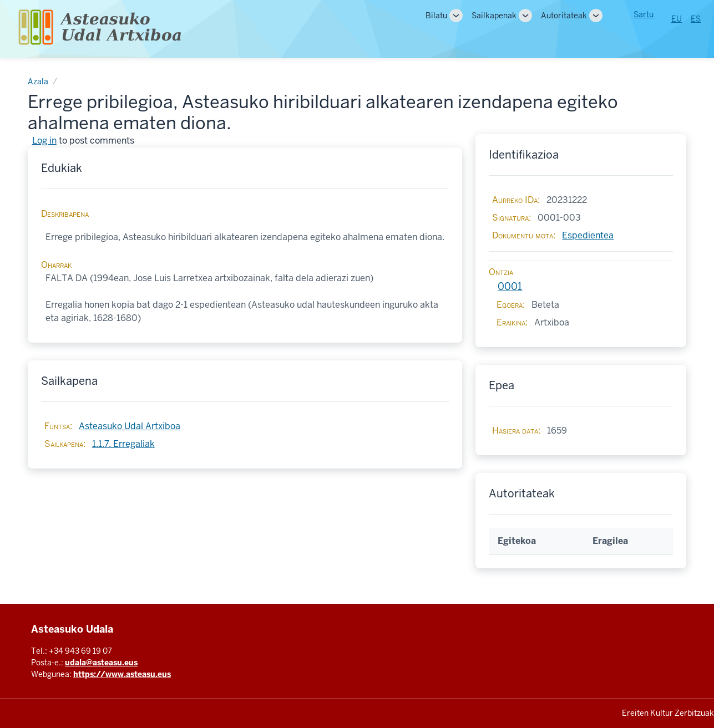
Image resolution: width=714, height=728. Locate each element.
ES (696, 19)
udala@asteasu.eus (101, 663)
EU (677, 19)
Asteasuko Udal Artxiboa (130, 426)
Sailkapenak (494, 16)
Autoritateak (564, 16)
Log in (44, 141)
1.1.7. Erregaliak (123, 444)
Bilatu (436, 16)
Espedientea (588, 235)
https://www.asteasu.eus (122, 674)
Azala (38, 82)
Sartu (644, 14)
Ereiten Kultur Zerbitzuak (668, 713)
